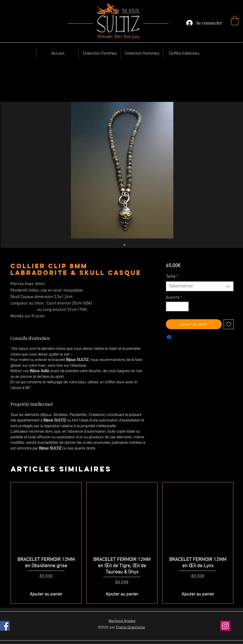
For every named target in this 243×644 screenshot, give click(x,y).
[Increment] (185, 307)
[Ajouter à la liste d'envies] (229, 324)
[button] (235, 21)
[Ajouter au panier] (46, 594)
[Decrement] (170, 307)
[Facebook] (5, 626)
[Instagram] (225, 626)
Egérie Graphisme (131, 627)
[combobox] (200, 286)
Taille (172, 277)
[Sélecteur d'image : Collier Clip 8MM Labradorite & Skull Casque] (120, 245)
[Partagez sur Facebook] (169, 337)
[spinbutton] (177, 307)
